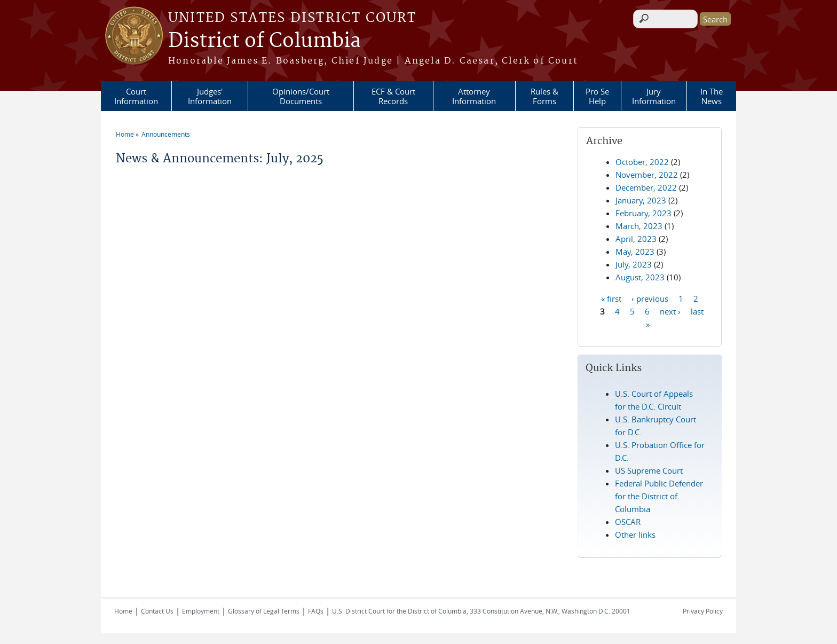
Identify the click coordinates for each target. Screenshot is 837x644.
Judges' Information (210, 96)
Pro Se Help (597, 96)
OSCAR (628, 522)
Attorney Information (474, 96)
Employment (201, 611)
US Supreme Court (649, 470)
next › (670, 311)
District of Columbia (264, 41)
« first (611, 298)
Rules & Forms (544, 96)
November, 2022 (647, 175)
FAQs (316, 611)
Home (125, 134)
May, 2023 (635, 252)
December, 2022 (646, 187)
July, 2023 (634, 264)
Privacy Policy (703, 611)
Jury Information (654, 96)
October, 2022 (642, 162)
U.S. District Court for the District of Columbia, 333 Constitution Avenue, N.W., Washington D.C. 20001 (481, 611)
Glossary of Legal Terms (264, 611)
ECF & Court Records (393, 96)
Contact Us (157, 611)
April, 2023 (636, 239)
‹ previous (650, 298)
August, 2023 (640, 277)
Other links (635, 535)
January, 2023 (641, 200)
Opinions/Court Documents (301, 96)
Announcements (166, 134)
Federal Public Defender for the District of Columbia (659, 496)
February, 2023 (643, 213)
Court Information (136, 96)
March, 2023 (639, 226)
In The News (712, 96)
